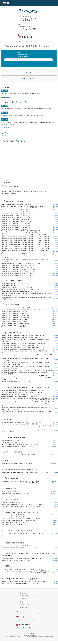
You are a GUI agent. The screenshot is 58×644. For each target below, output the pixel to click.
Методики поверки (26, 604)
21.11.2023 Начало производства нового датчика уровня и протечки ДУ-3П (26, 109)
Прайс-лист (22, 53)
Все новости (6, 97)
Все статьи (5, 136)
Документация (23, 57)
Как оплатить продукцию (28, 597)
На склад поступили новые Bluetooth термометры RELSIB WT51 (22, 94)
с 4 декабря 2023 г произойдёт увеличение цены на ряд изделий (23, 116)
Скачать (55, 204)
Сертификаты (23, 55)
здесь (46, 192)
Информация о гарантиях (29, 595)
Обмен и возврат (26, 599)
